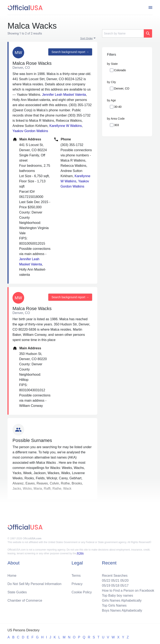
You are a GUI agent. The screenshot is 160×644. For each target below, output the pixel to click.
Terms (76, 576)
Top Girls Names (114, 605)
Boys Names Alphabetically (122, 610)
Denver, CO (122, 88)
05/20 (124, 581)
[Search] (123, 33)
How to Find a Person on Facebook (128, 591)
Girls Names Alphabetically (122, 600)
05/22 (106, 581)
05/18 (115, 586)
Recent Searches (115, 576)
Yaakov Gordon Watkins (30, 131)
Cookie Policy (82, 592)
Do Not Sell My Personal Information (34, 584)
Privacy (77, 584)
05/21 (115, 581)
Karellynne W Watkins (66, 126)
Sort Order (87, 38)
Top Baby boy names (117, 596)
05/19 (106, 586)
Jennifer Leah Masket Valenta (64, 95)
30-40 (118, 107)
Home (12, 576)
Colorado (120, 70)
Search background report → (70, 52)
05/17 (124, 586)
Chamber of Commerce (25, 600)
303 (117, 125)
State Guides (17, 592)
